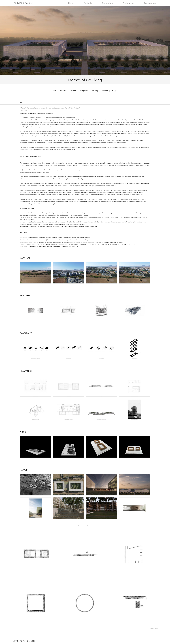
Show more (154, 629)
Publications (128, 3)
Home (71, 3)
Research (108, 3)
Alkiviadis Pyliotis (23, 3)
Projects (88, 3)
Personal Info (150, 3)
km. (157, 641)
